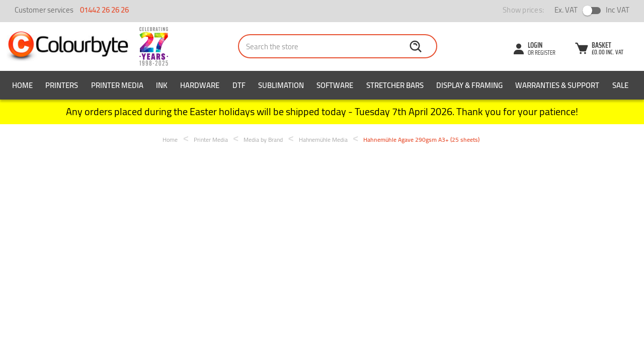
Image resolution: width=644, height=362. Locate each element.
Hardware (200, 85)
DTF (239, 85)
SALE (620, 85)
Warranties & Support (557, 85)
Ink (162, 85)
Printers (62, 85)
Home (22, 85)
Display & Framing (469, 85)
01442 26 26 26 (104, 10)
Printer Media (117, 85)
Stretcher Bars (395, 85)
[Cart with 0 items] (599, 50)
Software (335, 85)
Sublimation (281, 85)
